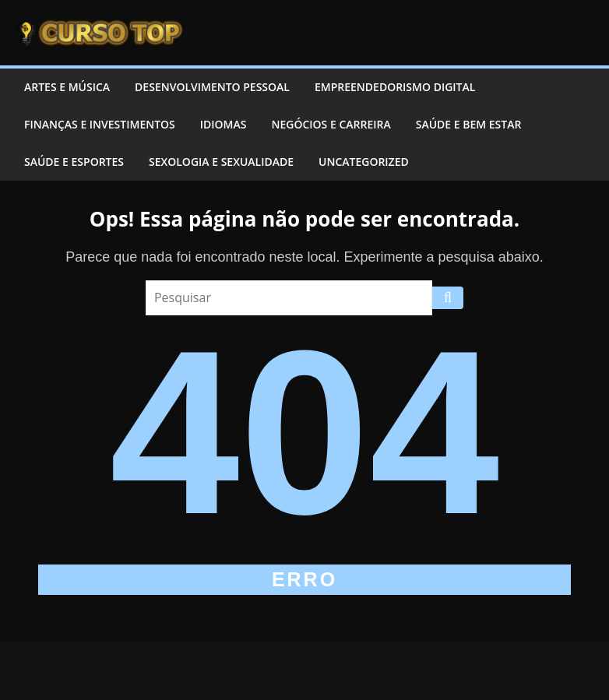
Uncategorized (364, 162)
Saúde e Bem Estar (469, 124)
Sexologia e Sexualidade (221, 162)
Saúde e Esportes (74, 162)
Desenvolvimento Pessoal (212, 87)
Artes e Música (67, 87)
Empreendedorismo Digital (395, 87)
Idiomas (224, 124)
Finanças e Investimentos (100, 124)
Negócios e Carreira (331, 124)
